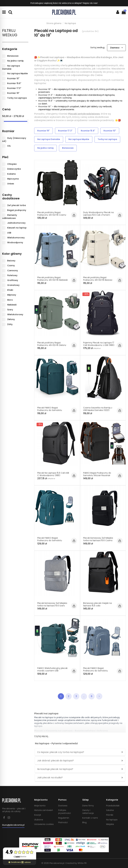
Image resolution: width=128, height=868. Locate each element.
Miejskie (110, 824)
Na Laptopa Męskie (79, 139)
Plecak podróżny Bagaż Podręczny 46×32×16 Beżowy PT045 (98, 280)
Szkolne (110, 810)
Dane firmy (88, 806)
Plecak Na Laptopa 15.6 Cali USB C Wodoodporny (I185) (53, 474)
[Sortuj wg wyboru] (116, 48)
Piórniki (110, 815)
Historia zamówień (44, 810)
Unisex (11, 184)
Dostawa (63, 806)
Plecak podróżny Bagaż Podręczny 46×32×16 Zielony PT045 (52, 345)
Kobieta (11, 174)
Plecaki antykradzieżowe (84, 114)
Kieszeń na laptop (17, 228)
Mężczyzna (13, 179)
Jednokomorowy (16, 223)
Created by (76, 863)
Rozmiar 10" (45, 106)
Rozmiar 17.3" (46, 95)
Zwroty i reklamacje (88, 812)
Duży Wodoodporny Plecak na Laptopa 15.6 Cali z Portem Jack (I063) (98, 215)
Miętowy (12, 295)
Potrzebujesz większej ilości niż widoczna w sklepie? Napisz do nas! (64, 3)
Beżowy (11, 261)
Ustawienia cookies (44, 824)
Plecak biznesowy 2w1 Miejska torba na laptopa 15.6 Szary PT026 (52, 606)
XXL (9, 146)
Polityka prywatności (65, 812)
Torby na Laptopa (107, 139)
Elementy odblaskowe (10, 217)
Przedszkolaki (113, 806)
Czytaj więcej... (42, 736)
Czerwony (13, 270)
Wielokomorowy (16, 238)
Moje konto (40, 806)
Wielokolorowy (15, 314)
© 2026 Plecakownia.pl (53, 863)
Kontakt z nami (90, 818)
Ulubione (39, 820)
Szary (10, 310)
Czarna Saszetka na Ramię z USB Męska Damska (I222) (98, 409)
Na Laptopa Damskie (49, 139)
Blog (84, 822)
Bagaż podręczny (17, 210)
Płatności (63, 822)
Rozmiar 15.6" (46, 101)
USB (9, 233)
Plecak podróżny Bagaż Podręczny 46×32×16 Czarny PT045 (52, 215)
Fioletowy (12, 275)
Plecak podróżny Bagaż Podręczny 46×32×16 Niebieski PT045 (52, 280)
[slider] (3, 121)
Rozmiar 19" (45, 89)
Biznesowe (68, 148)
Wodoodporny (15, 242)
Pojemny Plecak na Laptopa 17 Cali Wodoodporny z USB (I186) (99, 344)
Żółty (10, 324)
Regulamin (64, 818)
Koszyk (38, 815)
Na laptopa (112, 820)
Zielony (11, 319)
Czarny (11, 265)
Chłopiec (12, 164)
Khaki (10, 290)
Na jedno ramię (45, 148)
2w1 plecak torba (17, 205)
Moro (10, 300)
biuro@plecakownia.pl (13, 825)
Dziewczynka (14, 169)
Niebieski (12, 305)
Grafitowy (13, 280)
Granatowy (13, 285)
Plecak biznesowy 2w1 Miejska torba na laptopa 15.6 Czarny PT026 (98, 540)
